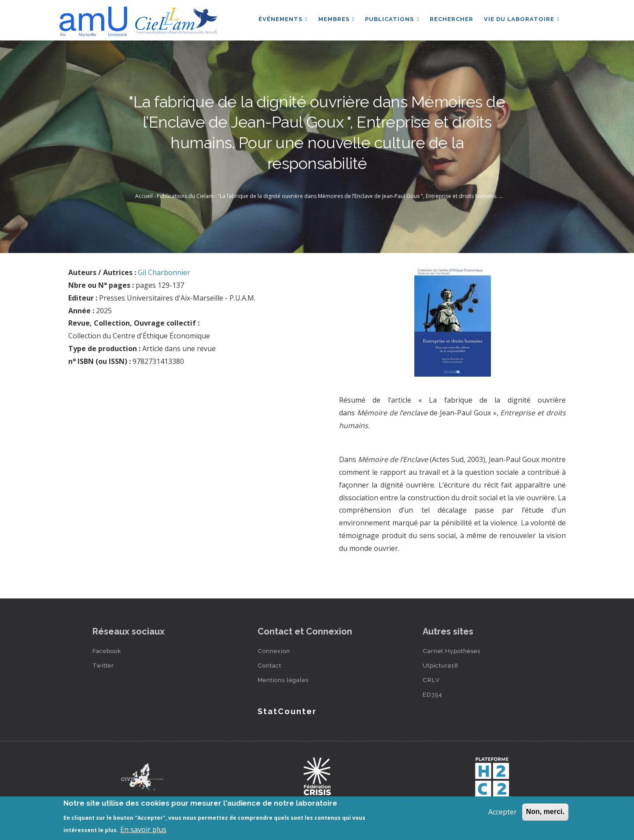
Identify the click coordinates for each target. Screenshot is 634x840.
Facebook (107, 651)
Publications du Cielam (185, 196)
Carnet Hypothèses (452, 651)
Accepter (503, 812)
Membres (337, 19)
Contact (269, 665)
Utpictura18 (441, 665)
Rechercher (452, 19)
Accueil (144, 196)
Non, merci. (545, 812)
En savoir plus (143, 829)
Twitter (103, 665)
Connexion (274, 651)
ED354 (433, 694)
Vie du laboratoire (522, 19)
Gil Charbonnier (164, 272)
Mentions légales (283, 680)
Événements (283, 19)
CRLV (431, 680)
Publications (392, 19)
